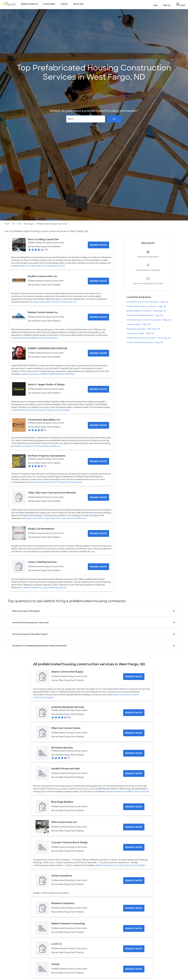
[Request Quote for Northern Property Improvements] (98, 461)
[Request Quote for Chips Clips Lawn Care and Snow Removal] (98, 497)
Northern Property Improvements (47, 456)
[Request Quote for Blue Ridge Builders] (134, 807)
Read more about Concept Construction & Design (121, 865)
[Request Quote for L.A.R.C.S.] (134, 949)
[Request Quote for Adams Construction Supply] (134, 677)
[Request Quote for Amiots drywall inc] (134, 881)
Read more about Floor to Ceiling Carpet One (43, 266)
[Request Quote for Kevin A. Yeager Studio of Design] (98, 389)
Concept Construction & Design (70, 842)
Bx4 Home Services (62, 748)
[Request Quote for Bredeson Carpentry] (134, 908)
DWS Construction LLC (64, 822)
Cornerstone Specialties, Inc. (44, 420)
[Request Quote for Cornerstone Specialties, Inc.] (98, 425)
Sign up (167, 5)
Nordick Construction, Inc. (43, 276)
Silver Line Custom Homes (66, 728)
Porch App (78, 4)
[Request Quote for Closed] (134, 969)
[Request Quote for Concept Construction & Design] (134, 847)
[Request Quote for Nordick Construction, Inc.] (98, 281)
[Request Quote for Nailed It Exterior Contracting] (134, 928)
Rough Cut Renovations (41, 529)
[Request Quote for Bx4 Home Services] (134, 753)
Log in (181, 4)
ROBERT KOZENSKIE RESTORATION (47, 348)
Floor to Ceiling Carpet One (43, 239)
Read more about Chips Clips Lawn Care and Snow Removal (56, 518)
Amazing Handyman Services (68, 707)
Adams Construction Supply (67, 672)
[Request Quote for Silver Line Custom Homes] (134, 733)
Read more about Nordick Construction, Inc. (55, 302)
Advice (64, 4)
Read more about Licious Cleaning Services (45, 588)
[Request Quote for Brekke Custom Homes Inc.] (98, 317)
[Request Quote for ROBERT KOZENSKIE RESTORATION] (98, 353)
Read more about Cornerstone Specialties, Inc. (38, 446)
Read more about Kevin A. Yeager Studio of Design (46, 410)
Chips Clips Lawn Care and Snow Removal (52, 493)
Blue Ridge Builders (62, 802)
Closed (55, 964)
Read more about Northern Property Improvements (57, 482)
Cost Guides (49, 4)
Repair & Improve (29, 4)
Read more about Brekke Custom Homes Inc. (36, 338)
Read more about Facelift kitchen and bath (128, 792)
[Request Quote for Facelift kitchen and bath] (134, 773)
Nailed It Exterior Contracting (68, 924)
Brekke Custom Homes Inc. (43, 312)
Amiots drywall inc (62, 876)
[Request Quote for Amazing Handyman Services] (134, 713)
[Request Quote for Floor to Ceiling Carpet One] (98, 245)
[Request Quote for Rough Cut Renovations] (98, 533)
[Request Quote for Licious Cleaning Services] (98, 567)
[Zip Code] (86, 119)
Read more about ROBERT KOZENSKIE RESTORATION (49, 374)
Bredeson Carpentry (63, 903)
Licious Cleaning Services (42, 562)
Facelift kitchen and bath (66, 769)
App (156, 5)
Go (114, 119)
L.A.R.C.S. (57, 944)
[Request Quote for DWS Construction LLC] (134, 827)
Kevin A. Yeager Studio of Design (46, 384)
